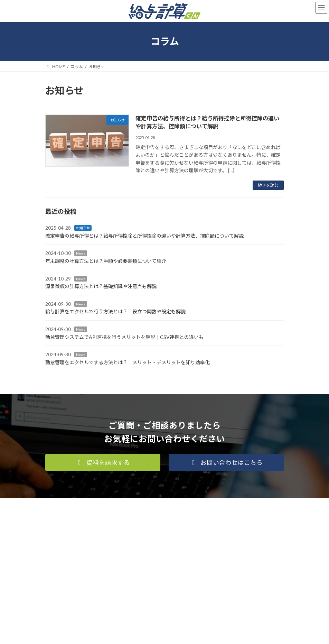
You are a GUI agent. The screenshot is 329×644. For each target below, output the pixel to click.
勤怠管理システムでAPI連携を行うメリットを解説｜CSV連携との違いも (124, 337)
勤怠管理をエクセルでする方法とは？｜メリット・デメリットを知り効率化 (128, 362)
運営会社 (107, 504)
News (81, 254)
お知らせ (83, 228)
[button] (103, 462)
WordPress (131, 633)
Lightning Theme (163, 633)
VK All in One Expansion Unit (204, 633)
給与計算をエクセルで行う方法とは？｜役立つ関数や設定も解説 (115, 312)
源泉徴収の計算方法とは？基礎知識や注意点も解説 (101, 286)
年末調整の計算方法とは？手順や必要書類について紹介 (106, 261)
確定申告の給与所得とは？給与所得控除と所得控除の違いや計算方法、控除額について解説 (144, 236)
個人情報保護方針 (68, 504)
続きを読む (268, 185)
